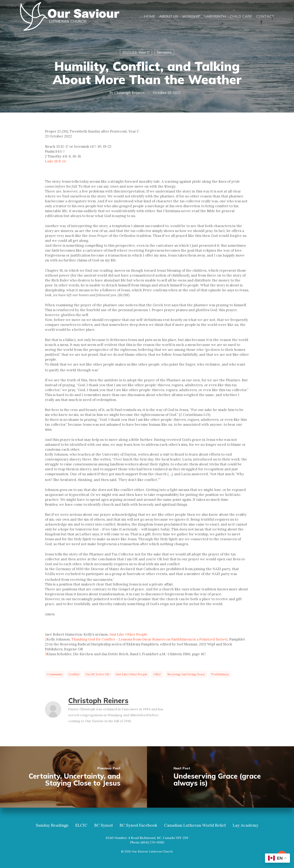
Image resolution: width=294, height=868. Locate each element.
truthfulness (220, 674)
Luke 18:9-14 (55, 161)
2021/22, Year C (136, 52)
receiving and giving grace (186, 674)
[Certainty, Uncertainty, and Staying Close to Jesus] (73, 777)
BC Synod (104, 825)
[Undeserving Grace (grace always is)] (220, 777)
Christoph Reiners (129, 92)
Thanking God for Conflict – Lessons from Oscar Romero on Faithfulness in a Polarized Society (150, 639)
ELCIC (81, 825)
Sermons (164, 52)
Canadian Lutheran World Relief (195, 825)
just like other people (131, 674)
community (55, 674)
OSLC (157, 674)
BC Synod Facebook (138, 825)
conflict (74, 674)
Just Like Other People (128, 634)
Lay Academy (246, 825)
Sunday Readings (52, 825)
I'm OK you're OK (97, 674)
